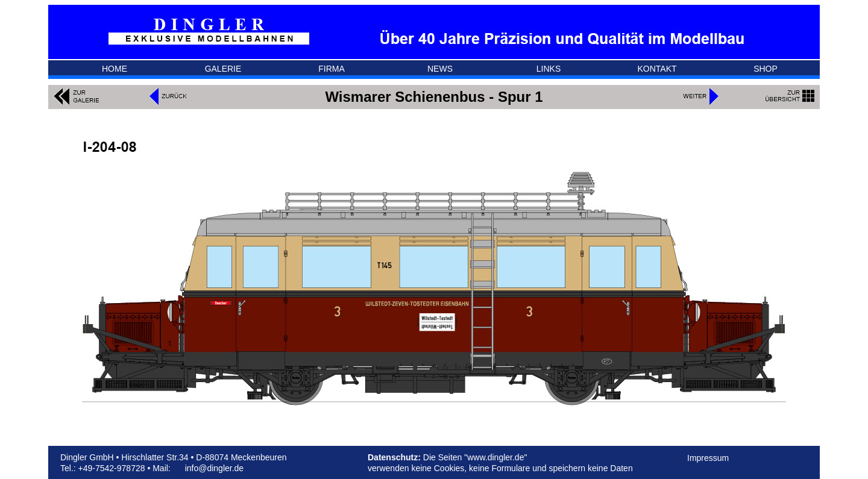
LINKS (549, 69)
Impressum (708, 458)
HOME (115, 69)
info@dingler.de (215, 468)
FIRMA (332, 69)
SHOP (766, 69)
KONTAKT (657, 69)
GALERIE (223, 69)
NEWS (440, 69)
